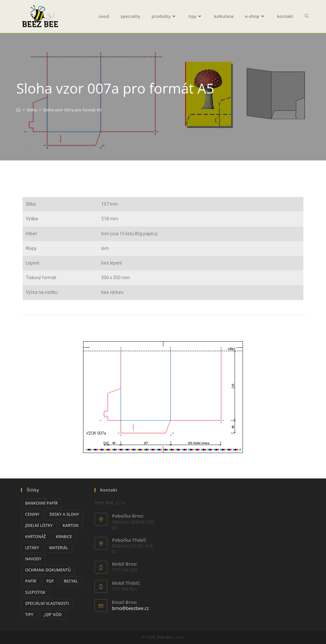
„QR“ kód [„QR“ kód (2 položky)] (53, 615)
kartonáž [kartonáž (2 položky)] (35, 537)
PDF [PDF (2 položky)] (50, 581)
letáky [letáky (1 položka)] (32, 548)
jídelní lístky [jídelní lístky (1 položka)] (39, 525)
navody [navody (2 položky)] (33, 559)
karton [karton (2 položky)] (71, 525)
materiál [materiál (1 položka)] (58, 548)
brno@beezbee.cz (131, 608)
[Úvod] (18, 110)
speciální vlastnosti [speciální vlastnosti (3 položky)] (47, 603)
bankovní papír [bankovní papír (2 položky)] (41, 503)
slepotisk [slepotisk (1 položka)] (35, 592)
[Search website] (307, 16)
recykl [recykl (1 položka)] (71, 581)
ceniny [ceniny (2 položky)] (32, 514)
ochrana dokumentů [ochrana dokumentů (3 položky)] (48, 570)
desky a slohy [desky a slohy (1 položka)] (64, 514)
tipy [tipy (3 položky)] (29, 615)
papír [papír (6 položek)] (31, 581)
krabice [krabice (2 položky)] (64, 537)
